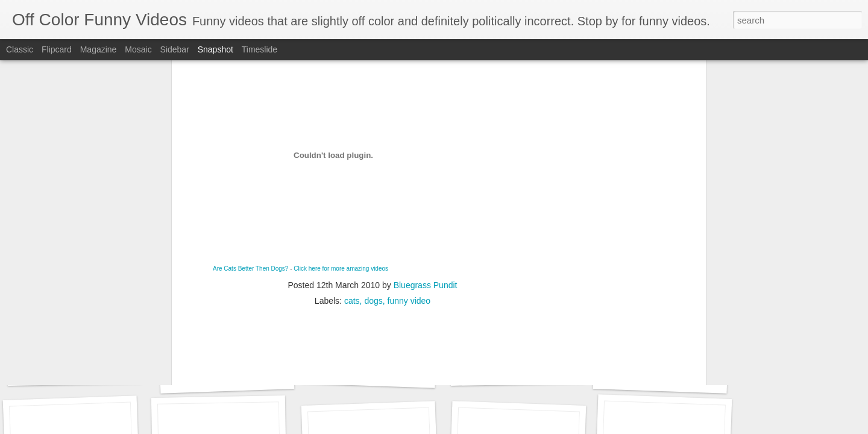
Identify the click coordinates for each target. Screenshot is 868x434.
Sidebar (175, 49)
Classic (20, 49)
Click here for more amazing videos (341, 123)
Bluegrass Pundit (426, 139)
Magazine (99, 49)
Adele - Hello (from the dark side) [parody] (113, 371)
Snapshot (215, 49)
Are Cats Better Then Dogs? (250, 123)
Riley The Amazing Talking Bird (245, 378)
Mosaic (138, 49)
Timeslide (259, 49)
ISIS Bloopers (518, 371)
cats (352, 155)
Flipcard (57, 49)
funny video (409, 155)
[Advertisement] (373, 233)
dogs (373, 155)
